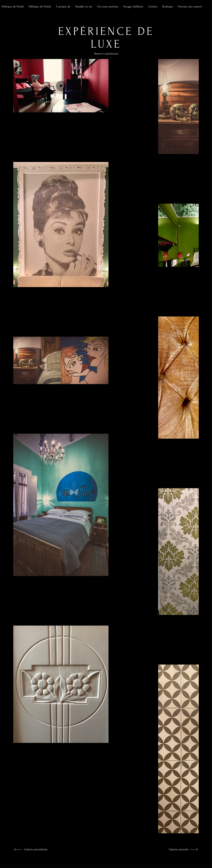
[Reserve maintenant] (125, 58)
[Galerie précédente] (35, 849)
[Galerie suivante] (178, 849)
